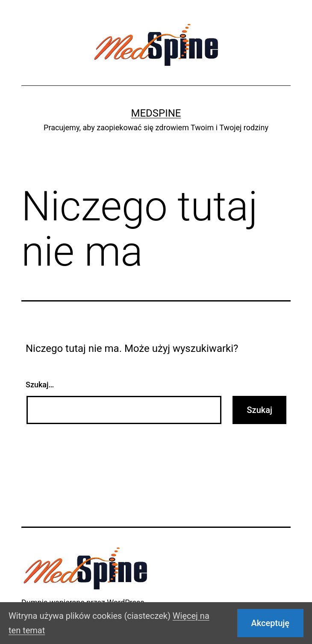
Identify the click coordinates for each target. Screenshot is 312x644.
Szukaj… (40, 385)
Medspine (156, 113)
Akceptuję (270, 623)
